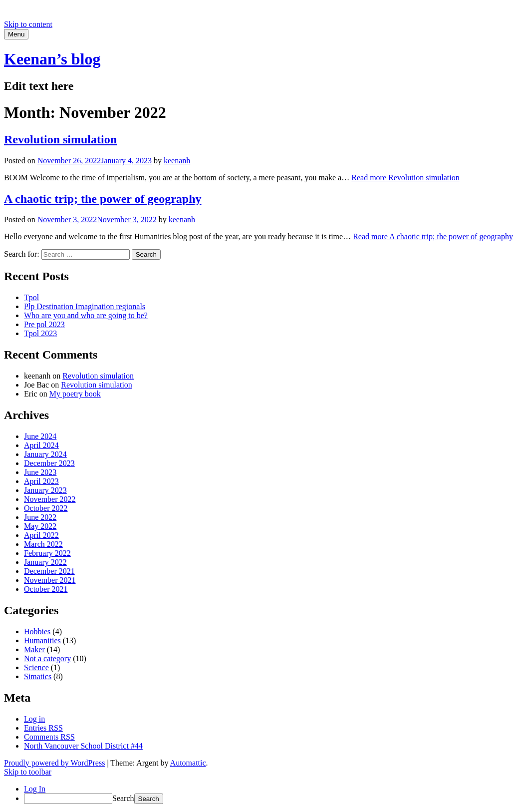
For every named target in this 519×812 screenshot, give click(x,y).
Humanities (42, 640)
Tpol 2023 (40, 333)
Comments (49, 737)
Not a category (47, 658)
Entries (43, 728)
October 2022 (46, 508)
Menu (16, 34)
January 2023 (45, 490)
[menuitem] (269, 799)
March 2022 (43, 544)
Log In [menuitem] (35, 789)
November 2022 (50, 499)
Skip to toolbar (28, 772)
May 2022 (40, 526)
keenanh (177, 161)
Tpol (31, 297)
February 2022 (47, 553)
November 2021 (50, 580)
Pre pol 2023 (44, 324)
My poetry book (75, 394)
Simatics (38, 676)
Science (36, 667)
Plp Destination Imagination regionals (85, 306)
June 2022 (40, 517)
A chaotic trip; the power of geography (103, 199)
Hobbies (37, 631)
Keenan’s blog (52, 59)
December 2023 (49, 463)
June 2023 (40, 472)
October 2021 (46, 589)
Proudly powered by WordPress (54, 763)
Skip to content (28, 24)
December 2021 (49, 571)
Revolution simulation (60, 139)
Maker (34, 649)
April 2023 (41, 481)
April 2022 (41, 535)
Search (123, 798)
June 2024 (40, 436)
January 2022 (45, 562)
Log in (34, 719)
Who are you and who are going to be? (86, 315)
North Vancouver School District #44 (83, 746)
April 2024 (41, 445)
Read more (405, 178)
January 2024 (45, 454)
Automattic (188, 763)
